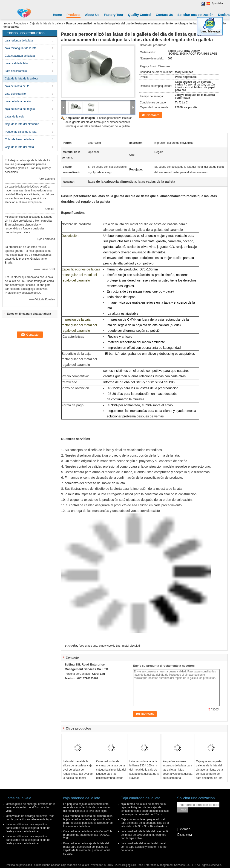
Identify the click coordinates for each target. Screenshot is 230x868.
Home (57, 15)
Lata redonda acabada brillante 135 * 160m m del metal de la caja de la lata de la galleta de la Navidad (144, 770)
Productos (20, 23)
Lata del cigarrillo (15, 94)
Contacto (153, 115)
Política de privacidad (19, 865)
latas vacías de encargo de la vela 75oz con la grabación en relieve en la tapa (30, 818)
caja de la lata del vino (19, 101)
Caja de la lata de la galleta (46, 23)
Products (73, 15)
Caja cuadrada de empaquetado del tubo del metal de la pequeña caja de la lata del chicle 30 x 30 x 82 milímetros (145, 823)
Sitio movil (185, 835)
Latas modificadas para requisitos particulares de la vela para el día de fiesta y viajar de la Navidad (28, 828)
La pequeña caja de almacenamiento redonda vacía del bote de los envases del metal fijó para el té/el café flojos (87, 807)
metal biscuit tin (132, 646)
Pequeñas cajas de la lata (21, 132)
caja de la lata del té (17, 86)
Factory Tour (114, 15)
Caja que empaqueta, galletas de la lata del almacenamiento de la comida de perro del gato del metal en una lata (209, 772)
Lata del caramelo (16, 71)
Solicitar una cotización (195, 15)
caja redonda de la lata (19, 41)
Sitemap (184, 829)
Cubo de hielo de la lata (19, 139)
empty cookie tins (110, 646)
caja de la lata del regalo (20, 109)
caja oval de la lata (16, 63)
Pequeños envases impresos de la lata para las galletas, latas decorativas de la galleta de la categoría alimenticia (177, 772)
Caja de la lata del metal (20, 147)
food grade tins (88, 646)
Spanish (217, 3)
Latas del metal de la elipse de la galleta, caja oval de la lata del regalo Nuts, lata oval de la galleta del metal (78, 770)
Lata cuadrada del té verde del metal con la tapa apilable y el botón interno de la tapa (144, 847)
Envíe (182, 810)
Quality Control (139, 15)
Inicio (7, 23)
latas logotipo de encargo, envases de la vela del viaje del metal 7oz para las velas (30, 807)
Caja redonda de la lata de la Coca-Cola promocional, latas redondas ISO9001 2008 (88, 835)
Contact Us (164, 15)
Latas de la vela (14, 117)
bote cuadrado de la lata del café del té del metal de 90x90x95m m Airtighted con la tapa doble (145, 835)
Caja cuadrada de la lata (20, 56)
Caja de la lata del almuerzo (22, 124)
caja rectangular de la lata (21, 48)
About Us (92, 15)
